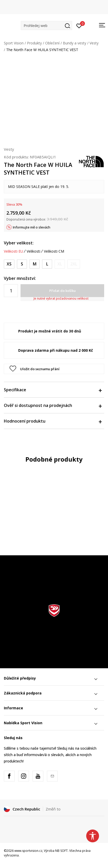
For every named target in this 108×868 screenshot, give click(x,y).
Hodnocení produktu (53, 421)
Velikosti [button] (33, 251)
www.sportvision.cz (28, 851)
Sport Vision (14, 43)
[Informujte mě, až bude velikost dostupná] (60, 264)
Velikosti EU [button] (13, 251)
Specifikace (53, 390)
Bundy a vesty (75, 43)
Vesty (94, 43)
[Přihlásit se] (79, 25)
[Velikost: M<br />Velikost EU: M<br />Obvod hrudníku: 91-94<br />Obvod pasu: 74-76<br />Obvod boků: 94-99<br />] (35, 264)
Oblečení (52, 43)
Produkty (34, 43)
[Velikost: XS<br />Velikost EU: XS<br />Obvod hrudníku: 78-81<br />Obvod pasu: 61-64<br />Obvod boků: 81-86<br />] (9, 264)
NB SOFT (61, 851)
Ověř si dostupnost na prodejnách (53, 405)
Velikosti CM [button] (54, 251)
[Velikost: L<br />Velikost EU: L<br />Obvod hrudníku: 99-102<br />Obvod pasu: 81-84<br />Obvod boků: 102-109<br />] (47, 264)
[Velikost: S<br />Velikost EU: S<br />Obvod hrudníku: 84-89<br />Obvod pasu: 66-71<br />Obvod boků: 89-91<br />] (22, 264)
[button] (46, 26)
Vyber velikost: (19, 243)
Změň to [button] (53, 809)
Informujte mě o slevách (32, 227)
